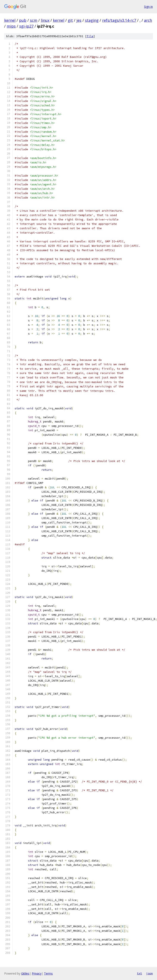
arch (148, 20)
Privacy (37, 973)
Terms (48, 973)
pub (23, 20)
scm (34, 20)
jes (79, 20)
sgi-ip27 (26, 26)
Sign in (148, 7)
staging (92, 20)
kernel (10, 20)
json (149, 973)
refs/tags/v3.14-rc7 (119, 20)
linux (45, 20)
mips (11, 26)
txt (139, 973)
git (70, 20)
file (90, 36)
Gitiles (25, 973)
